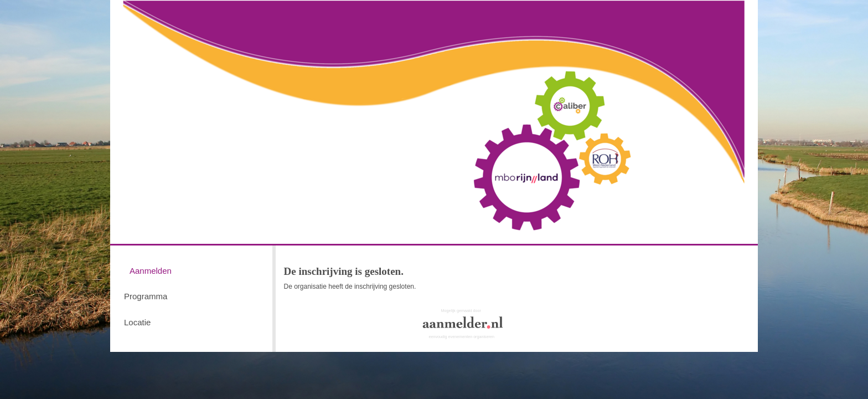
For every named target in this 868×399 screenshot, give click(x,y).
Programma (146, 296)
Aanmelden (151, 271)
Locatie (137, 322)
